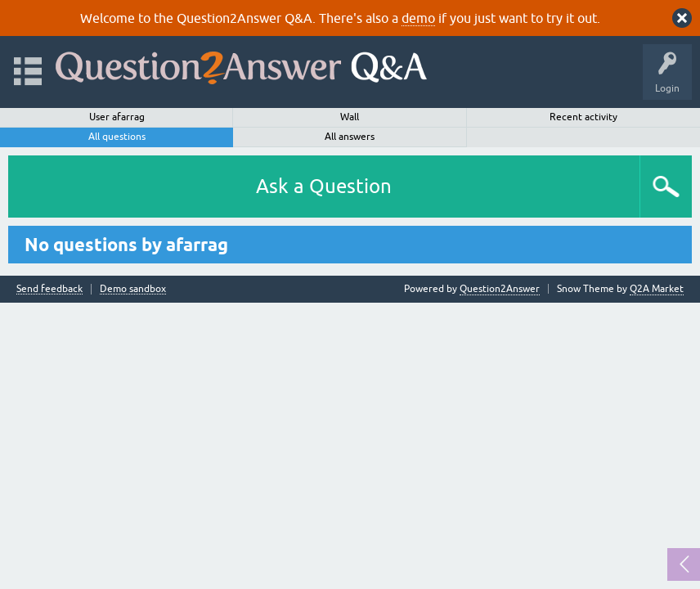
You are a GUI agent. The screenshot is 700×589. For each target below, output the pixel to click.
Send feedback (49, 289)
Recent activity (583, 117)
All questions (117, 137)
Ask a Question (324, 186)
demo (418, 18)
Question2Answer (500, 289)
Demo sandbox (133, 289)
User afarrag (117, 117)
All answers (350, 137)
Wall (350, 117)
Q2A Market (657, 289)
